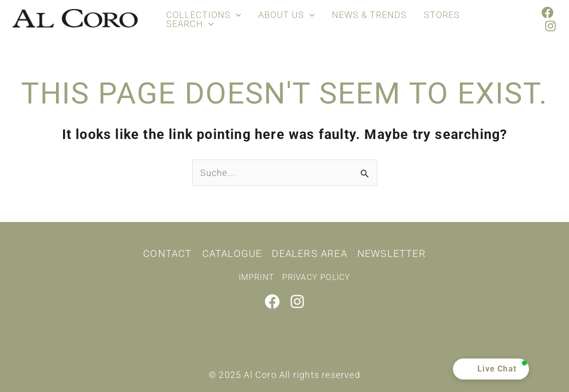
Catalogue (232, 253)
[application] (235, 15)
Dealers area (309, 253)
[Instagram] (550, 26)
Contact (167, 253)
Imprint (256, 277)
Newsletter (392, 253)
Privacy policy (317, 277)
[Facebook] (547, 12)
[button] (491, 369)
